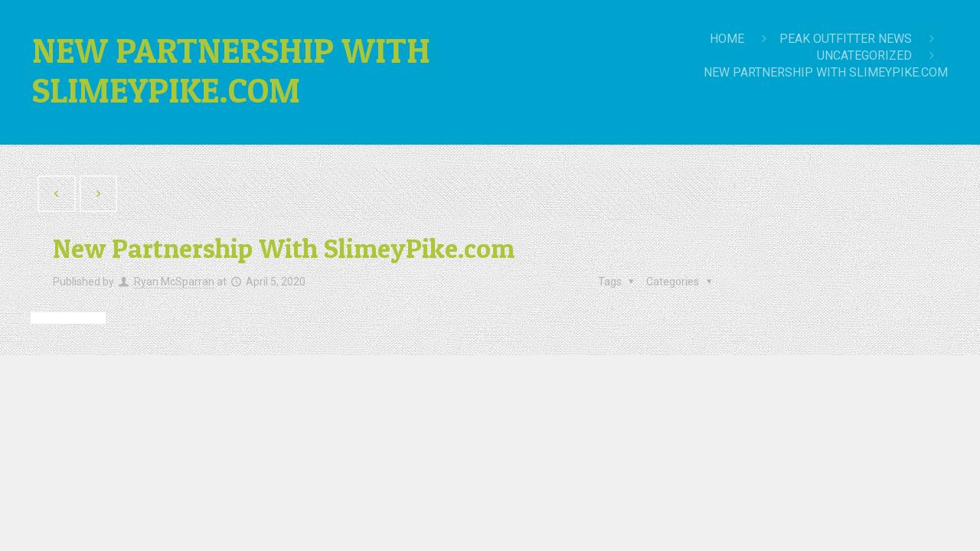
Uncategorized (864, 55)
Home (727, 39)
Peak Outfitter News (846, 39)
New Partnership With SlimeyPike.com (826, 72)
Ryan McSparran (174, 282)
